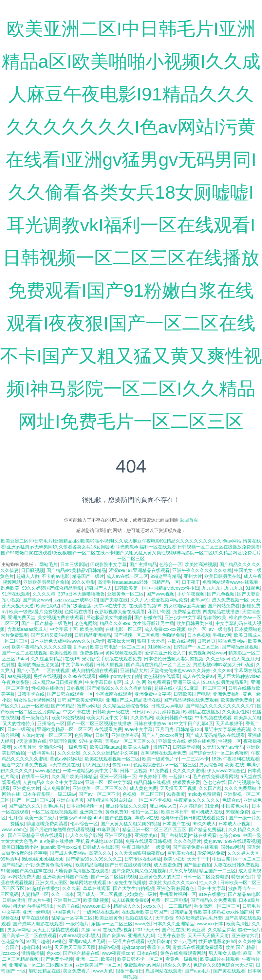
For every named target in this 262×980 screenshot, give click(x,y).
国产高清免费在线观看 (196, 847)
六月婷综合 (191, 806)
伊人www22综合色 (226, 771)
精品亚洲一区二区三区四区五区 (154, 829)
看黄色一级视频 (181, 959)
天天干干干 (198, 859)
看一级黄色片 (35, 718)
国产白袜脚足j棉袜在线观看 (188, 835)
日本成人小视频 (234, 824)
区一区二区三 (247, 859)
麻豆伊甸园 (159, 612)
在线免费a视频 (118, 930)
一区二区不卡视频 (153, 800)
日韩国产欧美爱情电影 (80, 700)
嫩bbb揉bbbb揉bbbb (43, 859)
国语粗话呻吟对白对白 (109, 800)
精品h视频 (109, 947)
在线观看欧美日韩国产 (145, 912)
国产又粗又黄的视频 (51, 635)
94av (23, 659)
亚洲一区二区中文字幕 (108, 782)
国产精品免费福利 (207, 829)
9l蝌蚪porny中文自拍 (120, 676)
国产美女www (37, 600)
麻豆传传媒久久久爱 (126, 806)
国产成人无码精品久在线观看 (215, 735)
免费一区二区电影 (170, 900)
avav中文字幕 (139, 729)
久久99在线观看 (80, 676)
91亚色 (212, 806)
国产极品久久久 (25, 806)
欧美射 (108, 959)
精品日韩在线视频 (152, 782)
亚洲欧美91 (146, 835)
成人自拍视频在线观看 (95, 670)
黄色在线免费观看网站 (183, 953)
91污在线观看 (16, 594)
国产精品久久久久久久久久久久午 (220, 706)
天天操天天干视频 (178, 788)
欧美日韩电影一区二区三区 (118, 647)
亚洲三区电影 (118, 835)
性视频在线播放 (47, 688)
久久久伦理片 (187, 841)
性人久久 (208, 882)
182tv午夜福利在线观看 (235, 759)
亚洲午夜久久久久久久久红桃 (202, 570)
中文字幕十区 (64, 629)
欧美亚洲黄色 (109, 918)
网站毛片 (48, 564)
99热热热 (10, 859)
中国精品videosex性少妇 (174, 588)
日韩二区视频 (134, 771)
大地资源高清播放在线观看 (82, 871)
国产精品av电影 (244, 894)
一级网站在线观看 (101, 912)
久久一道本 (63, 894)
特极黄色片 (243, 877)
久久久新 (71, 888)
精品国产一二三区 (217, 871)
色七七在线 (214, 782)
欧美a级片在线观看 (220, 959)
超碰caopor (133, 947)
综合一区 (197, 629)
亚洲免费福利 (227, 694)
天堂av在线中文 (110, 606)
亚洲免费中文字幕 (153, 694)
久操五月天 (25, 747)
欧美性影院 (47, 606)
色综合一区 (171, 564)
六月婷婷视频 (167, 712)
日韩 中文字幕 (212, 888)
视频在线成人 (139, 918)
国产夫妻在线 (114, 600)
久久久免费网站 (240, 788)
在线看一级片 (35, 776)
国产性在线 (173, 930)
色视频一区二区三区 (143, 794)
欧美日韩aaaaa (105, 747)
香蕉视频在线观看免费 (163, 753)
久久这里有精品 (47, 659)
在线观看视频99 (145, 606)
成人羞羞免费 (167, 865)
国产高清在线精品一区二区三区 (158, 665)
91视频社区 (159, 647)
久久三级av (218, 659)
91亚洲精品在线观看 (149, 570)
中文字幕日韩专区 (103, 682)
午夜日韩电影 (136, 847)
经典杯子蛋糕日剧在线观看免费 (193, 818)
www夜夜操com (118, 953)
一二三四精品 (178, 906)
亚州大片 (193, 576)
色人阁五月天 (245, 659)
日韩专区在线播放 (143, 859)
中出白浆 (221, 859)
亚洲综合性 (50, 747)
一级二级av (65, 794)
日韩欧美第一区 (131, 588)
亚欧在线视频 (181, 641)
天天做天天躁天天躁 (75, 947)
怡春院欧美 (215, 617)
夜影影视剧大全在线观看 (120, 612)
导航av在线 (147, 818)
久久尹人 (140, 600)
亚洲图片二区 (67, 900)
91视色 (253, 588)
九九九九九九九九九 (222, 588)
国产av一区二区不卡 (99, 794)
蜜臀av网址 (89, 706)
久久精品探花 (222, 930)
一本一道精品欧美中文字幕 (90, 771)
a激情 (99, 641)
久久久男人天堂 (243, 853)
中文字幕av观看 (77, 665)
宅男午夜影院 (172, 935)
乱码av (81, 647)
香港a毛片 (53, 806)
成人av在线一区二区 (127, 576)
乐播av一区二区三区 (112, 924)
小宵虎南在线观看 (114, 694)
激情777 (162, 747)
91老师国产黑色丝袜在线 (26, 871)
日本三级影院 (74, 564)
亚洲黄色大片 (26, 788)
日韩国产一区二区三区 (196, 647)
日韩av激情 (14, 900)
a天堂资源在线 (65, 765)
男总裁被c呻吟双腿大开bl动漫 (223, 665)
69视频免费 (237, 812)
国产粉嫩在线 (148, 617)
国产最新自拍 (197, 865)
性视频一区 (230, 741)
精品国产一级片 (88, 576)
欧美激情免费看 (237, 700)
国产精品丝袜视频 (240, 647)
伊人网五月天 (96, 765)
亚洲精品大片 (134, 670)
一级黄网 (161, 847)
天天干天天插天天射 (208, 935)
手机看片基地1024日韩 (99, 841)
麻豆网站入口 (163, 806)
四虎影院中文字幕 (108, 564)
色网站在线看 (78, 612)
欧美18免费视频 (68, 718)
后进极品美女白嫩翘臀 (109, 617)
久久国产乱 (210, 788)
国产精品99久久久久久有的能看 (119, 688)
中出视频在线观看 (213, 718)
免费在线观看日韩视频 (148, 841)
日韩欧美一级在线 (111, 712)
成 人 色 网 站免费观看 (147, 682)
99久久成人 (204, 824)
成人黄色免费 (143, 788)
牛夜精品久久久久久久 (197, 800)
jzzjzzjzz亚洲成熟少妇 (75, 600)
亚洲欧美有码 (125, 735)
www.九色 (103, 971)
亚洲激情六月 (245, 935)
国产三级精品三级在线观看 (35, 835)
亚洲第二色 (91, 812)
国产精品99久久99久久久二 (94, 859)
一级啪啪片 (77, 924)
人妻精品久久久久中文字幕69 (53, 782)
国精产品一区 (165, 582)
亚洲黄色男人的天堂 (160, 877)
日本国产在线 (176, 824)
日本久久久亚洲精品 (174, 924)
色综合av (231, 800)
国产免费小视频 (57, 959)
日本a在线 (147, 953)
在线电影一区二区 (123, 629)
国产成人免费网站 (68, 853)
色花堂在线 (12, 941)
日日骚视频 (32, 570)
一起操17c (179, 776)
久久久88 (222, 670)
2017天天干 (147, 930)
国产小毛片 (28, 670)
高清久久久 (100, 853)
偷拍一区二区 (145, 812)
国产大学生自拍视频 (134, 888)
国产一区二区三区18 (33, 800)
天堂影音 (164, 918)
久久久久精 (44, 594)
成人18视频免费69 (130, 900)
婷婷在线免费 (202, 741)
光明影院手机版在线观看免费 (112, 659)
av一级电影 (221, 629)
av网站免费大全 (24, 877)
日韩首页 (206, 641)
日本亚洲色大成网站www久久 (60, 641)
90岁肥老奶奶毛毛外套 (199, 918)
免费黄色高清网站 (54, 865)
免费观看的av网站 (142, 965)
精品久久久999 (115, 623)
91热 (47, 947)
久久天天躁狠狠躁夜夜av (140, 853)
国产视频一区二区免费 (137, 635)
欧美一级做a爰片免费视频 (36, 612)
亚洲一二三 (87, 959)
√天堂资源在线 (31, 741)
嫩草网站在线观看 (88, 882)
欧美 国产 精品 (241, 947)
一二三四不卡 (195, 759)
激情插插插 (33, 953)
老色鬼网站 (86, 623)
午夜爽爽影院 (16, 682)
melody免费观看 (204, 794)
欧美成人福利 (137, 747)
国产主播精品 (143, 564)
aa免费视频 (19, 676)
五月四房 (164, 729)
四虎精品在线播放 (221, 612)
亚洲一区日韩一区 (118, 776)
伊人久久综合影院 (84, 835)
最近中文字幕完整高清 (227, 729)
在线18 (72, 659)
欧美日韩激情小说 (20, 847)
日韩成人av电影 (167, 706)
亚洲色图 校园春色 (176, 888)
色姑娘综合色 (147, 765)
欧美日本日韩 (175, 812)
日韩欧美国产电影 (192, 694)
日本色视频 (199, 635)
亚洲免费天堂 (22, 617)
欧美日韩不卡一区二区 (140, 959)
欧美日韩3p (159, 941)
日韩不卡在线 (31, 694)
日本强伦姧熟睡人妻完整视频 (174, 659)
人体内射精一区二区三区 (47, 735)
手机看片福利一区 (178, 894)
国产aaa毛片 (198, 971)
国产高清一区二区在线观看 (29, 935)
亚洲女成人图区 (51, 882)
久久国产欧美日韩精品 (74, 776)
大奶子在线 (68, 906)
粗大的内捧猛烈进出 (33, 906)
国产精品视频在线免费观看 (191, 700)
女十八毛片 (185, 941)
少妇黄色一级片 (141, 894)
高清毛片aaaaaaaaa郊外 (123, 582)
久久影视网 (142, 718)
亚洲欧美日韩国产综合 (65, 877)
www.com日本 (97, 906)
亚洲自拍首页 (70, 800)
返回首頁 (189, 520)
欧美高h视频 (96, 900)
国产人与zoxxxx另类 (162, 735)
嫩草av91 (200, 600)
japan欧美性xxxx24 (61, 847)
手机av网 (222, 635)
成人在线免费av (199, 676)
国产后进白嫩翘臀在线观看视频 (62, 829)
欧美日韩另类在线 (223, 576)
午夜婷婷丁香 (153, 776)
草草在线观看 (97, 888)
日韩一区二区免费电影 (206, 877)
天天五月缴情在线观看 (56, 930)
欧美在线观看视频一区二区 (112, 759)
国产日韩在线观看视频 (128, 865)
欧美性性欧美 (64, 653)
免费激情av (92, 653)
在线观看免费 (108, 729)
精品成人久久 (127, 906)
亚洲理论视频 (63, 741)
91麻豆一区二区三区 (205, 688)
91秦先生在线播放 (128, 882)
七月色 (15, 818)
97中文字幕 (91, 741)
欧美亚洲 (196, 930)
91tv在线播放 (212, 894)
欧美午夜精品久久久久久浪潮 (41, 647)
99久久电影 (84, 582)
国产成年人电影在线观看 (38, 924)
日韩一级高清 (21, 729)
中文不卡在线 (77, 712)
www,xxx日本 (210, 924)
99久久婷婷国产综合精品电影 (52, 588)
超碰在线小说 (168, 688)
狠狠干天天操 (151, 641)
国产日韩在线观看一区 (70, 694)
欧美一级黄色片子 (160, 759)
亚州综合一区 (51, 723)
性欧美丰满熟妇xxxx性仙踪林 (223, 912)
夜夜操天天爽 (121, 641)
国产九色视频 (221, 594)
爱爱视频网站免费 (169, 600)
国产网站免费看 (224, 606)
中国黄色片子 (66, 912)
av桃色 (59, 941)
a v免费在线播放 (57, 841)
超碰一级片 (249, 930)
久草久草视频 (183, 871)
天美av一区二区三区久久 (130, 741)
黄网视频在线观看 (124, 653)
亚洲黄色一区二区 (125, 594)
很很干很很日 (129, 971)
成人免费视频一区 (230, 600)
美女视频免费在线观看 (61, 617)
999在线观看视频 (243, 841)
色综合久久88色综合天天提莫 (223, 965)
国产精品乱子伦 (18, 865)
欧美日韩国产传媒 (174, 718)
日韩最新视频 (186, 747)
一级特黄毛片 (41, 753)
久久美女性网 (236, 712)
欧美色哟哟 (91, 629)
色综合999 (230, 835)
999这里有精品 (166, 576)
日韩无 (102, 735)
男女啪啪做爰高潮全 (184, 606)
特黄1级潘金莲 (77, 606)
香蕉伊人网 (159, 947)
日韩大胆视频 (110, 665)
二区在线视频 (56, 670)
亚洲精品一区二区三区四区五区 (41, 965)
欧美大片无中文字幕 (107, 718)
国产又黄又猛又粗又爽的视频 (130, 824)
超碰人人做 (28, 576)
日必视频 (75, 688)
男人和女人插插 (225, 953)
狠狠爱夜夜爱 (186, 782)
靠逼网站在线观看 (164, 971)
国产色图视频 (119, 818)
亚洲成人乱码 (141, 935)
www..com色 (14, 829)
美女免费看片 (77, 971)
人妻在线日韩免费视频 (236, 865)
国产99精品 (63, 706)
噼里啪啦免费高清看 (47, 824)
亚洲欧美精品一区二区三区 (65, 729)
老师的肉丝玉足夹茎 (38, 665)
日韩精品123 (189, 729)
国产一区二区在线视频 (25, 653)
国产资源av (114, 935)
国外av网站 (232, 847)
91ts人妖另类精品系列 (226, 682)
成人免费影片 (56, 788)
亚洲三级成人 (187, 682)
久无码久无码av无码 (223, 747)
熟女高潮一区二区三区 (217, 906)
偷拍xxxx (122, 765)
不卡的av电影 (56, 576)
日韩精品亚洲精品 (93, 635)
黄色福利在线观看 (162, 676)
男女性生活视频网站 (34, 700)
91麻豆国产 (108, 829)
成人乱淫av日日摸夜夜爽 (57, 682)
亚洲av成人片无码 (87, 941)
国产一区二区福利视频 (114, 877)
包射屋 (8, 665)
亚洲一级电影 (36, 912)
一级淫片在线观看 (126, 941)
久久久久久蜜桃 (189, 771)
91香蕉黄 (176, 794)
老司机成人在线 (207, 812)
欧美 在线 (234, 765)
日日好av (141, 712)
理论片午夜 (39, 900)
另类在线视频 (47, 676)
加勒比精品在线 (45, 971)
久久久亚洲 (69, 753)
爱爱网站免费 (211, 853)
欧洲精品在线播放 (201, 712)
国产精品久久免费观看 (214, 900)
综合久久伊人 (177, 965)
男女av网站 (19, 930)
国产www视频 (160, 594)
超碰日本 (31, 947)
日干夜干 (191, 582)
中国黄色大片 (235, 806)
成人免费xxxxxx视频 (165, 629)
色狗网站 (84, 735)
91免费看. (160, 771)
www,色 (143, 924)
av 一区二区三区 (180, 765)
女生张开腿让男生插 (153, 623)
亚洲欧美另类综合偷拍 (46, 582)
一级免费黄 (76, 747)
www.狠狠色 (48, 771)
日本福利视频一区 (85, 806)
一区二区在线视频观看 (54, 812)
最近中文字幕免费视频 (25, 765)
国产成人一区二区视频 (100, 894)
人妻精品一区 (35, 894)
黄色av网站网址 (66, 759)
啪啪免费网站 (232, 641)
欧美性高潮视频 (201, 564)
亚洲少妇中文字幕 (183, 617)
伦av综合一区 (84, 824)
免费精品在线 (187, 612)
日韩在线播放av (150, 723)
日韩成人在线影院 (101, 847)
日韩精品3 (180, 912)
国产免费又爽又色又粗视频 (139, 871)
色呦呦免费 (173, 635)
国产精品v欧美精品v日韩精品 (76, 570)
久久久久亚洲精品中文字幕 (110, 753)
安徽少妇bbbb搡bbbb (81, 818)
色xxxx (53, 953)
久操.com (91, 930)
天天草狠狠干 (229, 723)
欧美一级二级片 (41, 818)
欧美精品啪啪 (89, 865)
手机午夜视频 (191, 594)
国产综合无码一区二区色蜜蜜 (218, 753)
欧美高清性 (238, 924)
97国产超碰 (38, 941)
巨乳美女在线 (181, 853)
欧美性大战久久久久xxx (173, 882)
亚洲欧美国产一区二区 (98, 965)
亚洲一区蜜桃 (35, 706)
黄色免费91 (117, 812)
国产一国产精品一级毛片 (47, 623)
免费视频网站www (207, 653)
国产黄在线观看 (229, 971)
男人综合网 (211, 765)
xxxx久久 (152, 906)
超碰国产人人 (98, 588)
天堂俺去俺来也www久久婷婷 (180, 670)
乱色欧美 (10, 588)
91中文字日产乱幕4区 (191, 723)
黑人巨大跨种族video (239, 676)
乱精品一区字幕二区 (72, 918)
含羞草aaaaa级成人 (27, 629)
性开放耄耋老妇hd (217, 941)
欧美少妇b (174, 859)
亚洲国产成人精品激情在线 (133, 700)
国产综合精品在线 (81, 953)
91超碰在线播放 (43, 888)
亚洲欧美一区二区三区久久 (100, 788)
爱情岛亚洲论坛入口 (165, 653)
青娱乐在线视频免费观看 (198, 947)
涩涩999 (117, 570)
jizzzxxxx (10, 953)
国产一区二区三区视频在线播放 (99, 723)
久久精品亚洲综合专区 (126, 706)
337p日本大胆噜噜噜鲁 (81, 594)
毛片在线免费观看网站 (215, 776)
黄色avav (213, 841)
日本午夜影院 (37, 794)
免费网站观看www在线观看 (230, 582)
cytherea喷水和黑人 (80, 935)
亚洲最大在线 (172, 741)
